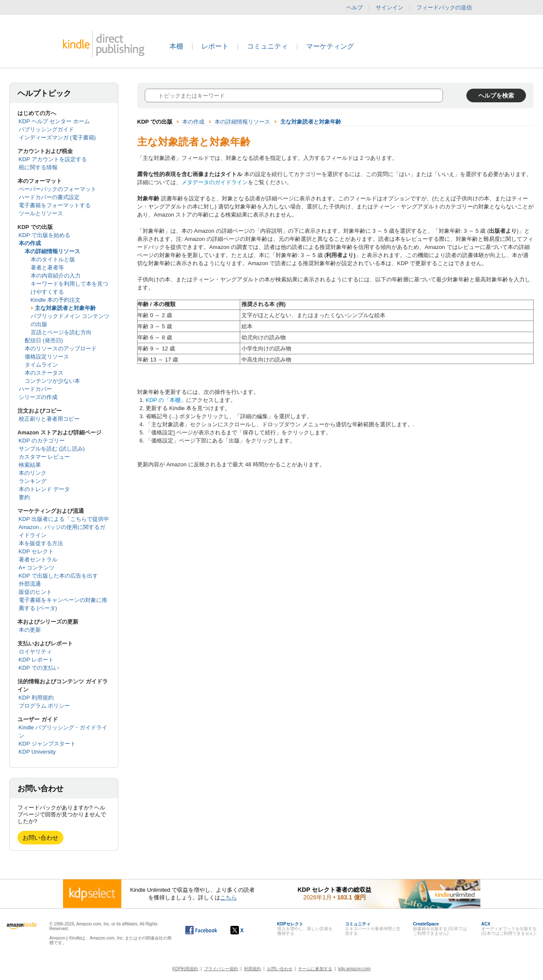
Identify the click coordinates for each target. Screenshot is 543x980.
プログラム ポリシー (45, 706)
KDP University (37, 752)
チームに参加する (315, 969)
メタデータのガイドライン (215, 182)
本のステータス (44, 373)
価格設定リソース (47, 357)
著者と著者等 (47, 267)
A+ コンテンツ (37, 568)
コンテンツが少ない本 (52, 381)
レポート (215, 46)
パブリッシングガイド (46, 129)
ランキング (33, 481)
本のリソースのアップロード (61, 348)
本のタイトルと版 (53, 259)
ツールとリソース (41, 213)
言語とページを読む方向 (61, 332)
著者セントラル (38, 559)
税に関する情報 (38, 167)
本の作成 (30, 243)
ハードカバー (35, 389)
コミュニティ (267, 46)
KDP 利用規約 (36, 698)
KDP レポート (36, 660)
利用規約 (253, 969)
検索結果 (30, 465)
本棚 (176, 46)
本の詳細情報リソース (52, 251)
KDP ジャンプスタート (47, 744)
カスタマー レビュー (45, 457)
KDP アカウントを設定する (53, 159)
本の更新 (30, 630)
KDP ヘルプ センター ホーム (54, 121)
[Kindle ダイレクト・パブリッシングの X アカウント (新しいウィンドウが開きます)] (246, 930)
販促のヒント (35, 592)
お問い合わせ (40, 838)
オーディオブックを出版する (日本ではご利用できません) (509, 929)
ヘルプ (355, 7)
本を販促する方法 (41, 543)
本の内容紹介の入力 (56, 276)
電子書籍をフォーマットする (55, 205)
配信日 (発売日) (44, 340)
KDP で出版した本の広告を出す (58, 576)
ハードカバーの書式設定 (49, 197)
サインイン (389, 7)
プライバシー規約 (221, 969)
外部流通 (30, 584)
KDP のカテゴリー (42, 441)
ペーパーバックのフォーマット (57, 189)
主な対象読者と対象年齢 (65, 308)
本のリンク (33, 473)
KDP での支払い (39, 668)
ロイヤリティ (35, 652)
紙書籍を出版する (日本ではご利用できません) (440, 929)
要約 (24, 497)
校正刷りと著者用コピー (49, 419)
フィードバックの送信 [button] (448, 8)
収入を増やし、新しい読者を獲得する (305, 929)
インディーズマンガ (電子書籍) (57, 137)
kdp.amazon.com (354, 969)
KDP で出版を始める (45, 235)
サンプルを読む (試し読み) (52, 449)
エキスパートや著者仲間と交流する (373, 929)
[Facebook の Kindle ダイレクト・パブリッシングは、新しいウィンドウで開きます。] (201, 930)
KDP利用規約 (185, 969)
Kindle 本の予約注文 (56, 300)
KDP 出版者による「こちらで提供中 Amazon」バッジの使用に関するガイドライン (64, 527)
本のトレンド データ (45, 489)
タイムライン (41, 365)
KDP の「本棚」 (166, 400)
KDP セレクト (36, 551)
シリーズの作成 (38, 397)
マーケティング (330, 46)
